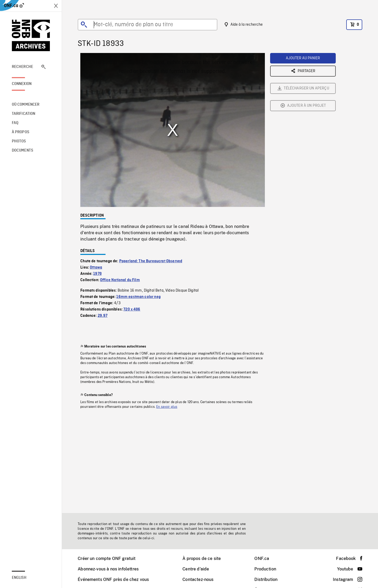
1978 (97, 274)
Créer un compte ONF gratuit (107, 558)
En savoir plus (167, 407)
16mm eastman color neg (138, 297)
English (19, 578)
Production (265, 569)
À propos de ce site (202, 558)
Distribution (266, 579)
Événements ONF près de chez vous (113, 579)
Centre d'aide (196, 569)
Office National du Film (120, 280)
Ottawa (96, 268)
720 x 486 (132, 309)
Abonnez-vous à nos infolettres (108, 569)
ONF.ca (262, 558)
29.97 (103, 316)
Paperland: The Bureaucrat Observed (151, 261)
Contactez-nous (198, 579)
